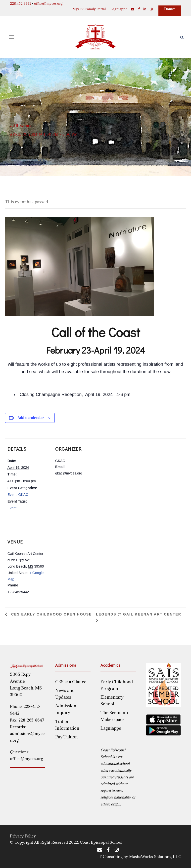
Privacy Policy (23, 836)
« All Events (21, 126)
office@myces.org (48, 3)
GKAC (23, 495)
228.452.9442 (21, 3)
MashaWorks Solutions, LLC (155, 857)
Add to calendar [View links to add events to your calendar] (31, 418)
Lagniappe (119, 9)
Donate (170, 9)
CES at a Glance (71, 682)
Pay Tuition (67, 737)
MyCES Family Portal (89, 9)
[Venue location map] (79, 550)
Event (12, 495)
